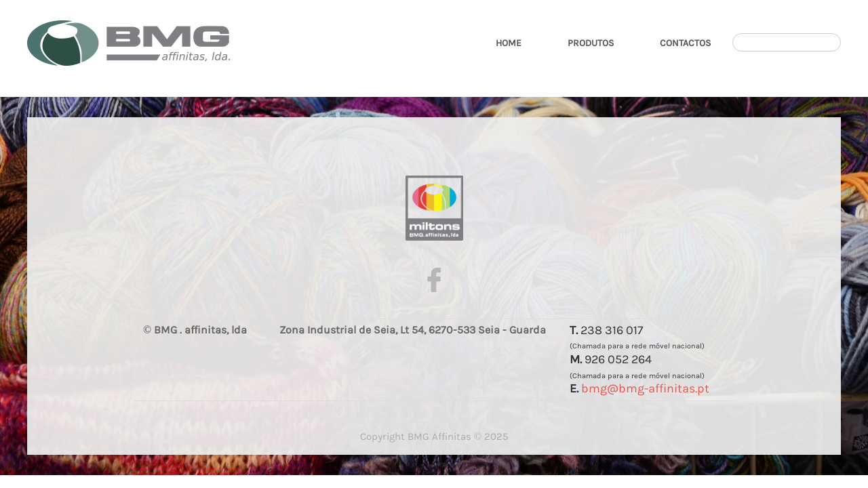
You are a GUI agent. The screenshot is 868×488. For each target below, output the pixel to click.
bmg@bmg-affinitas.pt (645, 388)
